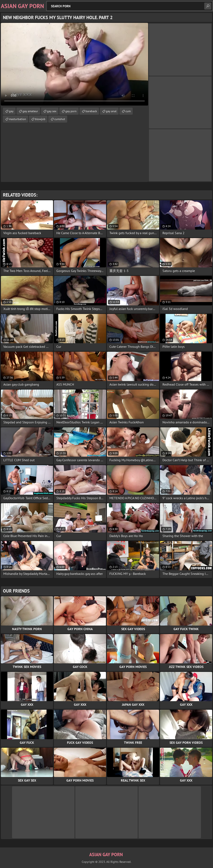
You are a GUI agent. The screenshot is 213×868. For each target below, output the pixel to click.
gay (11, 111)
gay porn (71, 111)
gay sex (52, 111)
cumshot (60, 119)
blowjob (40, 119)
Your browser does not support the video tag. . (74, 64)
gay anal (111, 111)
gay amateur (30, 111)
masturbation (17, 119)
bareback (91, 111)
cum (128, 111)
